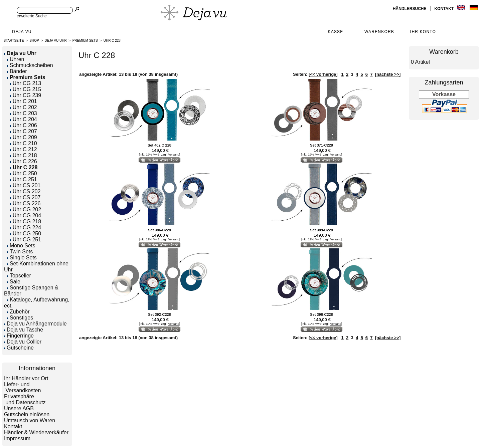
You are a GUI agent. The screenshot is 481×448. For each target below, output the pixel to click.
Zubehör (18, 312)
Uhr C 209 (24, 137)
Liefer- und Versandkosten (22, 387)
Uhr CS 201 (25, 185)
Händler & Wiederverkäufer (36, 432)
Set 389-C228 (322, 230)
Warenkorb (379, 32)
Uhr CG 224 (26, 228)
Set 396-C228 (322, 314)
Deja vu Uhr (56, 41)
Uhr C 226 (24, 161)
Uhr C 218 (24, 155)
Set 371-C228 (322, 145)
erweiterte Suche (32, 16)
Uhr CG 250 (26, 234)
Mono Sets (21, 246)
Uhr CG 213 (26, 83)
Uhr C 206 (24, 125)
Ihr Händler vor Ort (26, 378)
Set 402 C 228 (159, 145)
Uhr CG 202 (26, 209)
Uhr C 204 (24, 119)
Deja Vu (22, 32)
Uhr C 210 (24, 143)
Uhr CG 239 (26, 95)
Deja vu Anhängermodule (35, 324)
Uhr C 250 (24, 173)
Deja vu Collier (23, 342)
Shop (34, 41)
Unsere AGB (19, 408)
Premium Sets (85, 41)
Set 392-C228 (159, 314)
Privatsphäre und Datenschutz (25, 399)
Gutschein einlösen (27, 414)
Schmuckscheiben (30, 65)
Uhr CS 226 (25, 203)
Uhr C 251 (24, 179)
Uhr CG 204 (26, 215)
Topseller (19, 276)
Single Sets (22, 258)
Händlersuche (410, 9)
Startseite (14, 41)
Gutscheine (19, 348)
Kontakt (444, 9)
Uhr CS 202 (25, 191)
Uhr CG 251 (26, 240)
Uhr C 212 (24, 149)
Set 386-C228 (159, 230)
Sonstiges (20, 318)
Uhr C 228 (112, 41)
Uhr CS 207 (25, 197)
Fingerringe (19, 336)
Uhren (16, 59)
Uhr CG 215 (26, 89)
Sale (14, 282)
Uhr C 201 (24, 101)
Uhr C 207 (24, 131)
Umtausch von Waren (30, 420)
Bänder (17, 71)
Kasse (335, 32)
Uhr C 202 (24, 107)
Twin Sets (20, 252)
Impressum (17, 438)
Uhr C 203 (24, 113)
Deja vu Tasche (24, 330)
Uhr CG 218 (26, 221)
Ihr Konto (423, 32)
